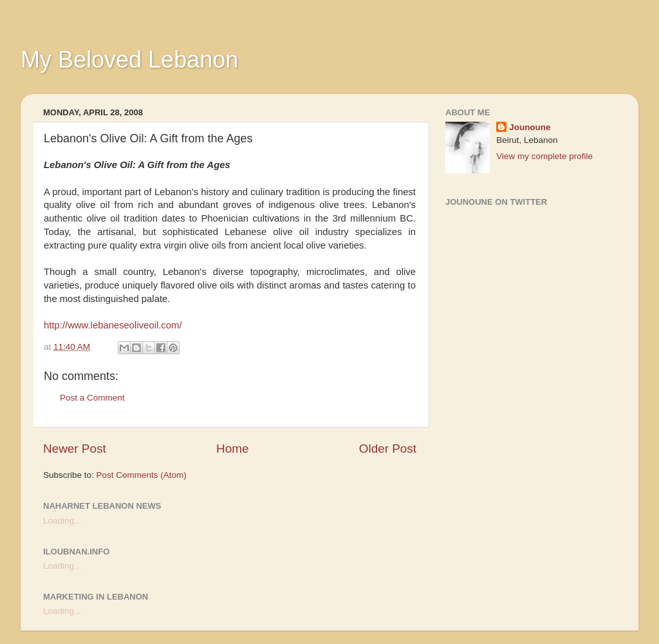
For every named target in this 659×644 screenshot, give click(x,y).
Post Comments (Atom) (142, 475)
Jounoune (530, 127)
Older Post (388, 449)
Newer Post (75, 449)
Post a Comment (92, 398)
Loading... (62, 521)
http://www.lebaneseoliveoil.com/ (113, 325)
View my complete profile (544, 156)
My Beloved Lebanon (129, 60)
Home (232, 449)
